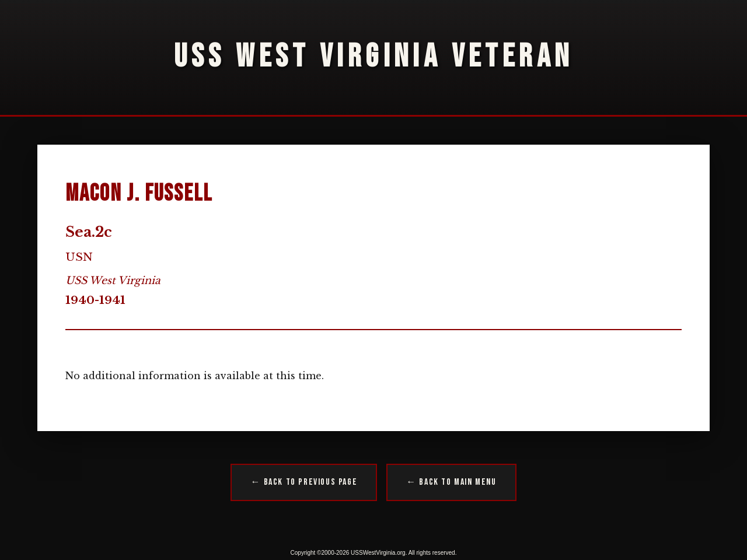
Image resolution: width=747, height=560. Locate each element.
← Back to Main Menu (451, 482)
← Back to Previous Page (304, 482)
